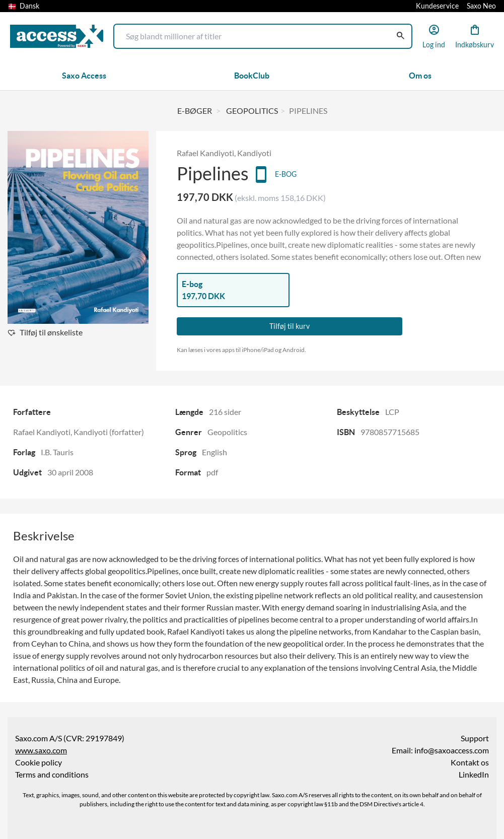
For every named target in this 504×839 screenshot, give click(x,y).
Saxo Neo (481, 6)
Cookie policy (39, 762)
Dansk (24, 6)
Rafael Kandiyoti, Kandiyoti (224, 153)
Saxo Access (84, 76)
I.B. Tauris (57, 452)
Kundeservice (437, 6)
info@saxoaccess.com (452, 750)
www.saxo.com (41, 750)
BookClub (252, 76)
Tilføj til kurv (290, 326)
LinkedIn (474, 775)
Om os (420, 76)
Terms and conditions (52, 775)
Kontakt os (470, 762)
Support (475, 738)
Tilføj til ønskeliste (51, 332)
